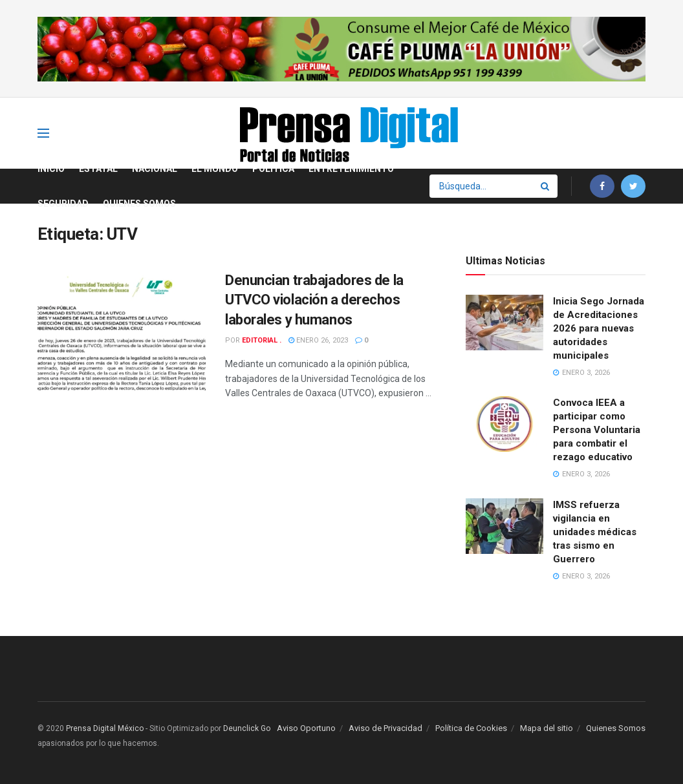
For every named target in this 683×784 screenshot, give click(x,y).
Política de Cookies (471, 728)
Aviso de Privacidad (385, 728)
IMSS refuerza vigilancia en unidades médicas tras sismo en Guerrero (595, 532)
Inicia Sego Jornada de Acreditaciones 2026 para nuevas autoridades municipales (599, 328)
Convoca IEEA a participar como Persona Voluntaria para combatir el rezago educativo (597, 430)
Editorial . (262, 340)
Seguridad (63, 204)
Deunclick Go (247, 728)
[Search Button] (546, 186)
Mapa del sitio (547, 728)
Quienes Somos (139, 204)
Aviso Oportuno (306, 728)
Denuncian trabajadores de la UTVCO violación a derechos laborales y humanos (314, 300)
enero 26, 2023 (318, 340)
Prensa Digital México (105, 728)
